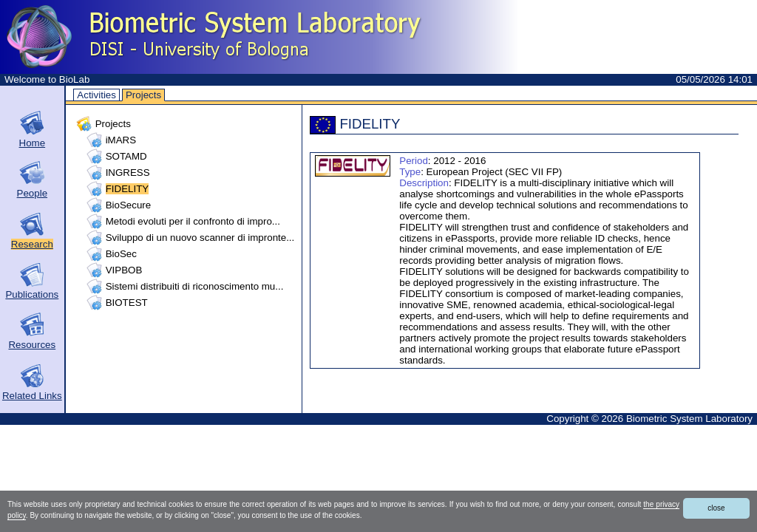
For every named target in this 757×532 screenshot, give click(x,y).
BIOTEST (127, 303)
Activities (96, 95)
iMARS (121, 140)
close (716, 508)
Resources (32, 345)
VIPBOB (124, 270)
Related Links (32, 396)
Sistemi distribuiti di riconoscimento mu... (195, 286)
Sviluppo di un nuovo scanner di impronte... (200, 238)
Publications (32, 294)
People (33, 193)
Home (33, 143)
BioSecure (129, 205)
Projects (143, 95)
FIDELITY (128, 189)
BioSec (121, 254)
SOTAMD (126, 156)
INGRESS (128, 173)
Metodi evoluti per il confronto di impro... (193, 221)
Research (32, 244)
